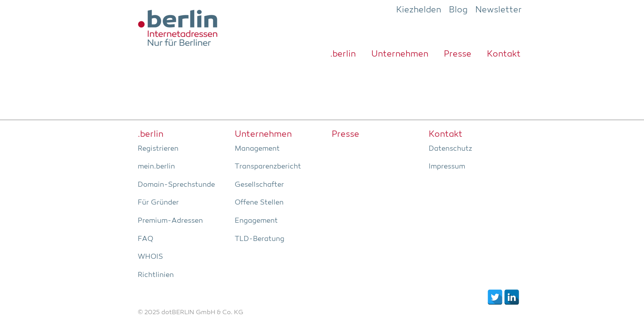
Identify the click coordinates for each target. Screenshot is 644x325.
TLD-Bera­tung (260, 239)
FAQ (145, 239)
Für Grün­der (158, 203)
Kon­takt (504, 54)
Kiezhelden (419, 10)
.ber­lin (343, 54)
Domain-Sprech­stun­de (176, 185)
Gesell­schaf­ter (259, 185)
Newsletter (499, 10)
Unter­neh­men (400, 54)
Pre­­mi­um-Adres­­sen (170, 221)
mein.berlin (156, 167)
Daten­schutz (450, 149)
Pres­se (458, 54)
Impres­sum (447, 167)
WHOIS (150, 257)
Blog (458, 10)
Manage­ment (257, 149)
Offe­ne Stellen (259, 203)
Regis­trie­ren (158, 149)
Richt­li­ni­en (156, 275)
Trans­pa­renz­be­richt (268, 167)
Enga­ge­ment (256, 221)
